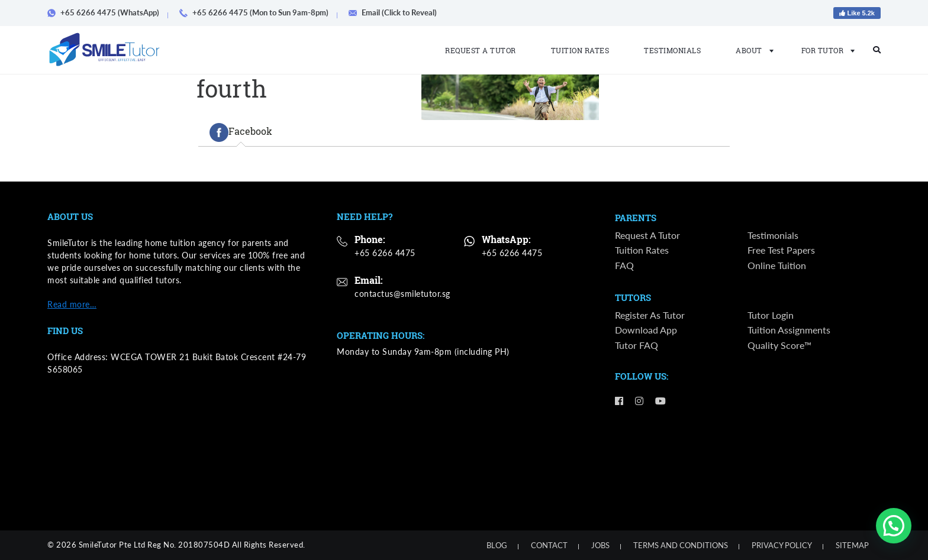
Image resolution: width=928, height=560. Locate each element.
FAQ (624, 266)
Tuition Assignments (789, 331)
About (751, 50)
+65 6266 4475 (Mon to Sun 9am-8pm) (258, 12)
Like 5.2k (857, 13)
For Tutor (825, 50)
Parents (636, 218)
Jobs (600, 545)
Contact (549, 545)
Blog (497, 545)
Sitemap (852, 545)
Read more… (72, 304)
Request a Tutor (481, 50)
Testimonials (672, 50)
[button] (894, 526)
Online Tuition (777, 266)
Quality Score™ (779, 346)
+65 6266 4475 (385, 253)
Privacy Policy (782, 545)
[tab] (241, 132)
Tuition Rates (580, 50)
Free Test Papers (781, 251)
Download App (646, 331)
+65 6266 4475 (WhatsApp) (107, 12)
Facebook (241, 132)
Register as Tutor (650, 316)
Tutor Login (771, 316)
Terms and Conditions (681, 545)
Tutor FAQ (637, 346)
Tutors (633, 299)
